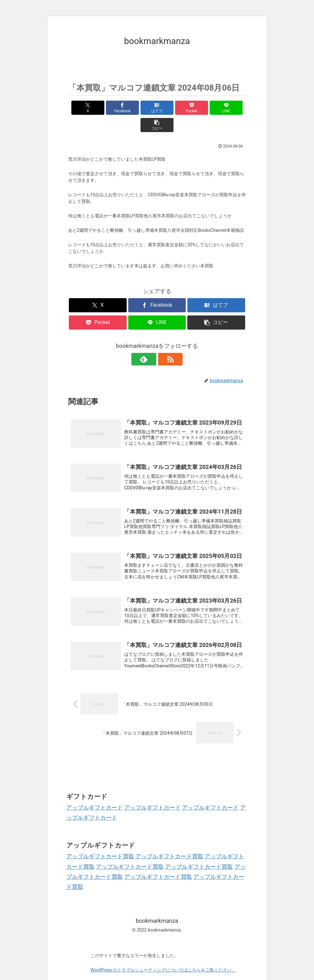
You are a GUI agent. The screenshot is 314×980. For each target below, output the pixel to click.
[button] (232, 108)
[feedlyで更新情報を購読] (150, 342)
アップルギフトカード (95, 793)
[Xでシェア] (83, 108)
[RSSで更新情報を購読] (164, 342)
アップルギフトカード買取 (100, 842)
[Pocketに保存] (172, 108)
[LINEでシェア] (202, 108)
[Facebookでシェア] (112, 108)
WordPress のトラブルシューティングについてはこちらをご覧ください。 (163, 955)
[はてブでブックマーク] (142, 108)
